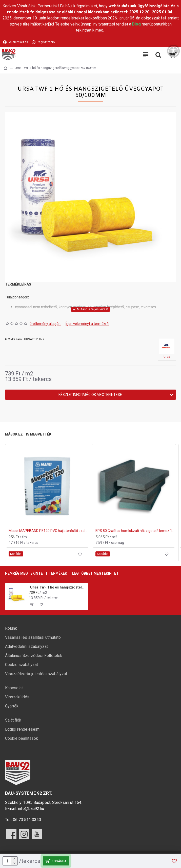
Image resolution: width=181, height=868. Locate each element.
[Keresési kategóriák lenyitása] (158, 55)
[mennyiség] (10, 861)
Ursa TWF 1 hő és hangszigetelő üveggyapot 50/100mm (58, 587)
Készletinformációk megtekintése (90, 395)
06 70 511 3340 (27, 820)
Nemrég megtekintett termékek (36, 573)
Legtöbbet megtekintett (97, 573)
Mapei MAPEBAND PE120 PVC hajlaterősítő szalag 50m (48, 531)
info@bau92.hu (31, 809)
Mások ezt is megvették (28, 434)
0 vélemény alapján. (45, 324)
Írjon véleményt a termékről (87, 324)
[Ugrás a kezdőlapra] (5, 68)
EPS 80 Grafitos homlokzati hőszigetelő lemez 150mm (135, 531)
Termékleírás (18, 284)
